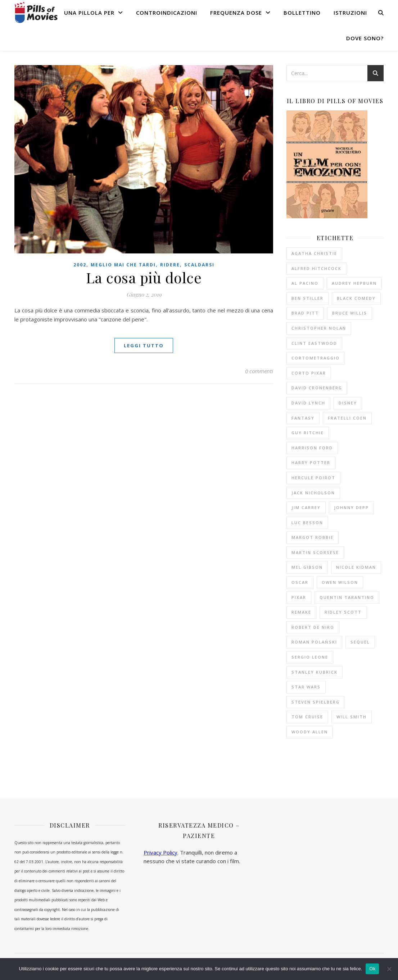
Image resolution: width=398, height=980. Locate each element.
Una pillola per (89, 13)
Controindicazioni (167, 13)
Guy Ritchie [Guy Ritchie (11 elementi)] (308, 433)
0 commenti (259, 371)
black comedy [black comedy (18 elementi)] (356, 298)
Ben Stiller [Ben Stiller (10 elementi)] (307, 298)
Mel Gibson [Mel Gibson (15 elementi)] (307, 567)
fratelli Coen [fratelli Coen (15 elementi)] (347, 418)
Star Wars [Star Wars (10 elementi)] (306, 687)
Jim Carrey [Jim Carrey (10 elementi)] (306, 507)
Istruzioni (350, 13)
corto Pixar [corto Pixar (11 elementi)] (309, 373)
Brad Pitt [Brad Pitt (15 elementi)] (305, 313)
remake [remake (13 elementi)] (301, 612)
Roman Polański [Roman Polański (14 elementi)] (314, 642)
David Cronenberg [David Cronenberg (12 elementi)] (317, 388)
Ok (372, 969)
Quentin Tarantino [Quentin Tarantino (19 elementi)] (347, 597)
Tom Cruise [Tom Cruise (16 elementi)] (307, 717)
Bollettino (302, 13)
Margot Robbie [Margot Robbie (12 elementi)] (313, 537)
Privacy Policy (160, 852)
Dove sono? (365, 38)
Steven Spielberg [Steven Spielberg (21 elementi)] (316, 702)
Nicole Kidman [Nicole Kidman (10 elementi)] (356, 567)
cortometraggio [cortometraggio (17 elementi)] (316, 358)
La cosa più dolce (144, 277)
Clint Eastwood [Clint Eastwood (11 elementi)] (314, 343)
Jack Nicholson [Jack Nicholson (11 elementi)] (313, 493)
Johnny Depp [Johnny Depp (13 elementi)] (351, 507)
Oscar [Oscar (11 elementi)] (300, 582)
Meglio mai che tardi (123, 265)
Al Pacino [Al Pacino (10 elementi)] (305, 283)
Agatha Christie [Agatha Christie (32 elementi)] (314, 253)
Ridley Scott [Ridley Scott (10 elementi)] (343, 612)
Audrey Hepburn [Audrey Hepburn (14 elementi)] (354, 283)
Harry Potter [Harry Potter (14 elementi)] (311, 462)
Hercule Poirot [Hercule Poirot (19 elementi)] (313, 478)
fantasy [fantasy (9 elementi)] (303, 418)
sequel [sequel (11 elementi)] (360, 642)
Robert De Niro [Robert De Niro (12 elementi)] (313, 627)
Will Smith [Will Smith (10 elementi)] (352, 717)
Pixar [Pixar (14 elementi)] (299, 597)
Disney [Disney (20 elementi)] (348, 403)
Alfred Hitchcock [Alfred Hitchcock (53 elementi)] (316, 268)
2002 (80, 265)
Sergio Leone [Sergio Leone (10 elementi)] (310, 657)
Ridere (170, 265)
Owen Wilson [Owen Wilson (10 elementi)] (340, 582)
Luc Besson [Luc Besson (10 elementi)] (307, 523)
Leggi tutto (144, 345)
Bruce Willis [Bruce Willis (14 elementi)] (350, 313)
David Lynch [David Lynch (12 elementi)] (308, 403)
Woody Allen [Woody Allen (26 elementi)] (310, 732)
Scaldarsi (199, 265)
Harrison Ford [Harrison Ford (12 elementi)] (312, 448)
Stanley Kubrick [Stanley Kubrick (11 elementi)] (315, 672)
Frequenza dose (236, 13)
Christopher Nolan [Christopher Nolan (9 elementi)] (319, 328)
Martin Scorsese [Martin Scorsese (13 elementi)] (315, 552)
